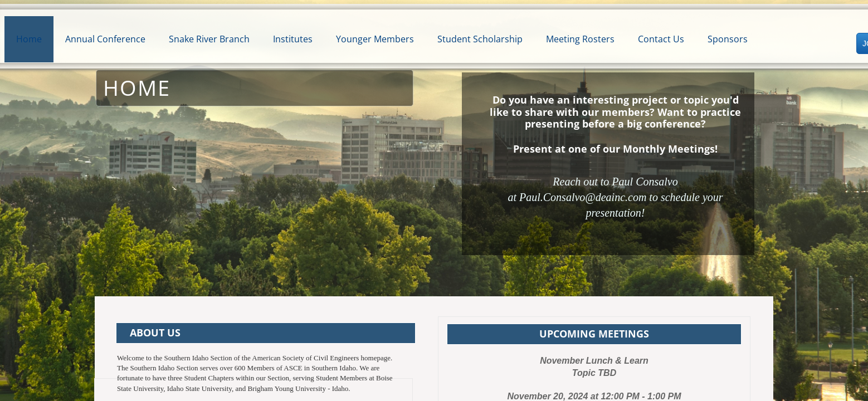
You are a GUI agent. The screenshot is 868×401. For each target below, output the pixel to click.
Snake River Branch (209, 39)
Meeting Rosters (580, 39)
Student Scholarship (480, 39)
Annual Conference (105, 39)
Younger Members (375, 39)
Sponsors (728, 39)
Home (29, 39)
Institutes (293, 39)
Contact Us (661, 39)
